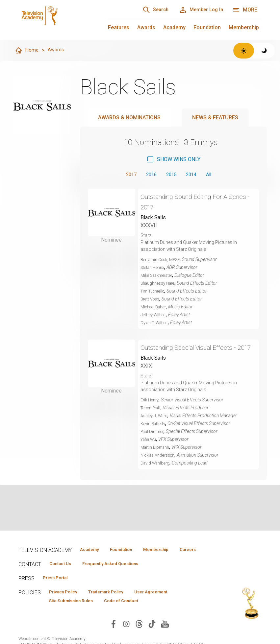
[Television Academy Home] (56, 20)
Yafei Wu (150, 451)
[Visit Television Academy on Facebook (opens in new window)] (114, 636)
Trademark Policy (117, 604)
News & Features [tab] (215, 118)
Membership (244, 27)
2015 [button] (171, 175)
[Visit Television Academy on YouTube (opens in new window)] (165, 636)
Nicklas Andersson (160, 467)
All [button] (213, 175)
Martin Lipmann (157, 459)
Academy (174, 27)
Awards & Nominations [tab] (129, 118)
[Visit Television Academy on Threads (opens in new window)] (139, 636)
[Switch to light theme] (244, 51)
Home (27, 51)
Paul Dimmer (154, 443)
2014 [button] (193, 175)
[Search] (146, 10)
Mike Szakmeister (159, 276)
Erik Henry (151, 412)
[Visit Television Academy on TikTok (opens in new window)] (152, 636)
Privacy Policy (67, 604)
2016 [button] (149, 175)
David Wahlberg (157, 475)
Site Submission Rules (76, 613)
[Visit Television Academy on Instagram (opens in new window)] (126, 636)
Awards (146, 27)
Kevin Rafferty (155, 435)
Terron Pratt (153, 419)
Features (119, 27)
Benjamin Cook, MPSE (164, 261)
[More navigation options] (245, 10)
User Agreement (169, 604)
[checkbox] (173, 160)
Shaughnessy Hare (160, 284)
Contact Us (63, 574)
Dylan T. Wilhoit (156, 324)
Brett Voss (151, 300)
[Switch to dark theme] (264, 51)
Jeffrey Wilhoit (155, 316)
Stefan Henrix (154, 269)
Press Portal (59, 589)
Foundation (207, 27)
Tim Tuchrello (155, 292)
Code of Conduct (133, 613)
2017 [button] (126, 175)
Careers (87, 559)
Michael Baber (155, 308)
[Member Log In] (198, 10)
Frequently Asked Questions (120, 574)
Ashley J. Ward (156, 427)
